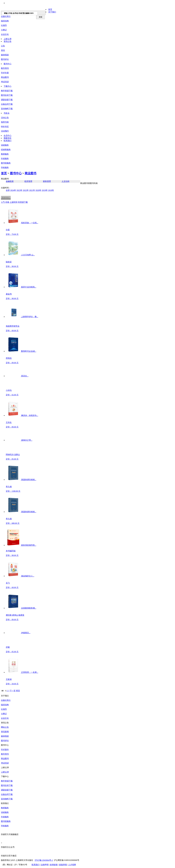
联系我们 (8, 141)
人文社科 (66, 181)
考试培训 (5, 82)
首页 (50, 9)
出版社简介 (6, 700)
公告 (3, 46)
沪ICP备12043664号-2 (44, 860)
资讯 (3, 50)
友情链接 (54, 865)
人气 (3, 202)
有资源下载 (23, 202)
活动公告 (5, 118)
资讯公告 (8, 41)
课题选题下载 (7, 100)
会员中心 (8, 136)
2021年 (32, 190)
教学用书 (5, 68)
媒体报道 (5, 55)
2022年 (26, 190)
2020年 (38, 190)
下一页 (13, 691)
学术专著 (5, 73)
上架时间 (14, 202)
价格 (7, 202)
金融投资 (10, 181)
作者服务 (5, 159)
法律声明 (45, 865)
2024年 (13, 190)
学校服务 (5, 168)
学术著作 (5, 750)
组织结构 (5, 21)
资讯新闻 (5, 732)
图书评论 (5, 59)
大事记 (4, 30)
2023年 (19, 190)
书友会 (7, 113)
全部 (8, 190)
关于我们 (52, 12)
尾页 (18, 691)
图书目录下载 (7, 95)
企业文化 (5, 34)
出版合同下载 (7, 104)
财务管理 (47, 181)
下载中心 (8, 86)
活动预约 (5, 131)
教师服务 (5, 154)
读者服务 (5, 145)
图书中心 (8, 64)
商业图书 (5, 77)
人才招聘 (72, 865)
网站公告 (5, 727)
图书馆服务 (6, 821)
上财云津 (8, 39)
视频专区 (8, 138)
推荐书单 (5, 122)
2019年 (45, 190)
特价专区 (5, 127)
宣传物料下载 (7, 109)
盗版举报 (63, 865)
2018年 (51, 190)
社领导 (4, 25)
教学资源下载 (7, 91)
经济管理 (28, 181)
